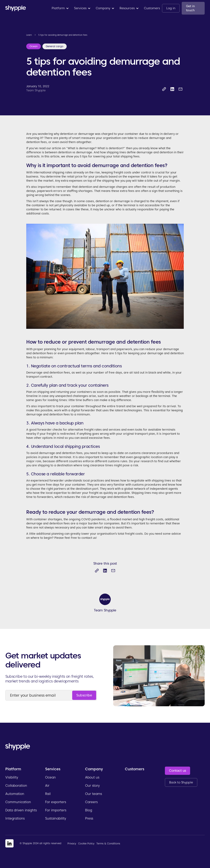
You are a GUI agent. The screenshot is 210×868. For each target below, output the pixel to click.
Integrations (15, 818)
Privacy (72, 843)
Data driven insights (21, 810)
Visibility (12, 777)
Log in (171, 8)
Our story (92, 786)
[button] (60, 8)
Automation (15, 794)
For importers (56, 810)
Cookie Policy (86, 843)
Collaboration (16, 786)
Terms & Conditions (108, 843)
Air (47, 786)
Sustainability (56, 818)
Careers (91, 802)
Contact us (177, 771)
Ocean (50, 777)
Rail (48, 794)
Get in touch (190, 8)
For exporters (56, 802)
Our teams (94, 794)
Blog (89, 810)
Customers (152, 8)
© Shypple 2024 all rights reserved (41, 843)
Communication (18, 802)
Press (89, 818)
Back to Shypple (181, 782)
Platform (13, 769)
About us (92, 777)
